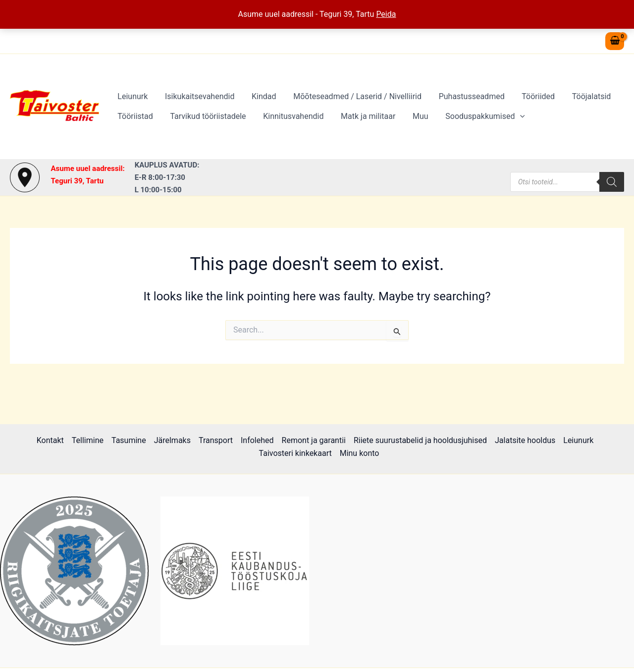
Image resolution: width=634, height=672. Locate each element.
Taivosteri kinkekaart (295, 453)
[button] (513, 116)
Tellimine (88, 440)
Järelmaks (172, 440)
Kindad (261, 96)
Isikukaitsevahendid (198, 96)
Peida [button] (386, 14)
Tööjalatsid (583, 96)
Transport (216, 440)
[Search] (612, 182)
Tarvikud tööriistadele (206, 116)
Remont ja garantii (314, 440)
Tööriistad (134, 116)
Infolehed (257, 440)
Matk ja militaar (364, 116)
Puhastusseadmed (466, 96)
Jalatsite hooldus (525, 440)
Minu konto (360, 453)
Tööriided (531, 96)
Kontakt (50, 440)
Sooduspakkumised (478, 116)
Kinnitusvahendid (290, 116)
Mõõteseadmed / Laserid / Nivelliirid (353, 96)
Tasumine (129, 440)
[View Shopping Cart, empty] (615, 41)
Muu (415, 116)
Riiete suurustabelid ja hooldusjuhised (420, 440)
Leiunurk (132, 96)
